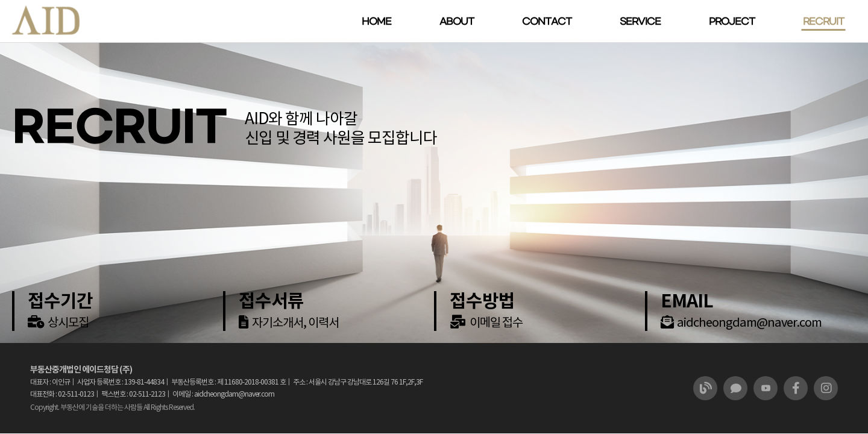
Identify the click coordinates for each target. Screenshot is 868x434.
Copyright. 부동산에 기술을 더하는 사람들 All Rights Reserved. (112, 407)
